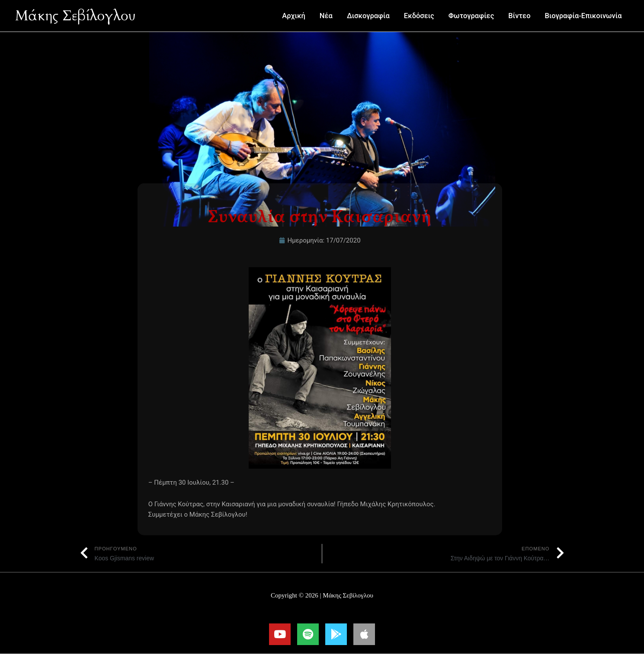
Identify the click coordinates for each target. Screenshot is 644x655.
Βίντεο (519, 16)
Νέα (326, 16)
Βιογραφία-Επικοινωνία (583, 16)
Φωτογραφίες (471, 16)
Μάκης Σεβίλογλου (80, 16)
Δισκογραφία (368, 16)
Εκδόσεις (419, 16)
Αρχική (294, 16)
